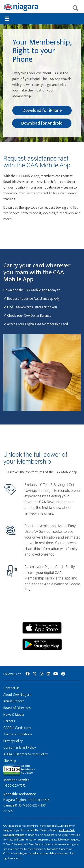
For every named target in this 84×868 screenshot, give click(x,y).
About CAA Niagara (17, 695)
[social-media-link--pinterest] (63, 674)
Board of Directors (17, 708)
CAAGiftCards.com (17, 728)
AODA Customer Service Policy (26, 754)
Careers (9, 721)
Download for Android (42, 123)
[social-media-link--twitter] (35, 674)
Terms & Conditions (18, 734)
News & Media (14, 715)
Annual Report (14, 701)
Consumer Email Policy (20, 748)
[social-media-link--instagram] (42, 674)
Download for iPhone (42, 110)
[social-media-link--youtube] (56, 674)
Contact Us (11, 688)
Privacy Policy (13, 741)
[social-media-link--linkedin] (48, 674)
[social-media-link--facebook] (28, 674)
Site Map (10, 761)
